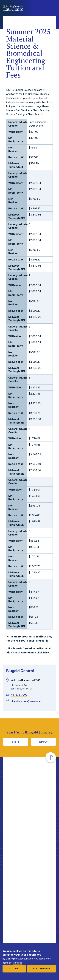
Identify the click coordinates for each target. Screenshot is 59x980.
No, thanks (41, 968)
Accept (14, 968)
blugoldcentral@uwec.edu (26, 701)
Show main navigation (53, 8)
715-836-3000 (19, 695)
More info (17, 963)
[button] (51, 757)
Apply (44, 742)
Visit (16, 742)
